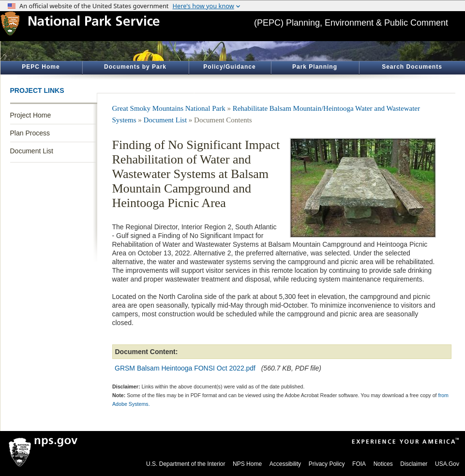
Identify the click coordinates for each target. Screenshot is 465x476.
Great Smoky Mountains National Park (169, 108)
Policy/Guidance (229, 67)
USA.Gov (447, 464)
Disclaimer (414, 464)
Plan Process (30, 133)
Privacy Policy (327, 464)
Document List (32, 151)
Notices (383, 464)
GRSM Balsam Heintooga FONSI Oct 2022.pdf (185, 368)
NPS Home (247, 464)
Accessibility (285, 464)
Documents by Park (135, 67)
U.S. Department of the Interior (186, 464)
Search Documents (412, 67)
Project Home (31, 115)
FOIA (359, 464)
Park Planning (315, 67)
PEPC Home (41, 67)
